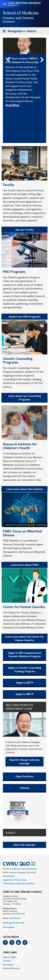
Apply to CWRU (9, 957)
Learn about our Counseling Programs (24, 398)
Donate (25, 788)
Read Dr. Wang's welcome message (24, 762)
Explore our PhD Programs (25, 317)
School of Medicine (21, 13)
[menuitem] (24, 957)
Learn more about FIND (25, 565)
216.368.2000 (9, 876)
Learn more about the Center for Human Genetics (24, 638)
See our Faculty (24, 230)
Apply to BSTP (24, 683)
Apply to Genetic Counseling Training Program (24, 670)
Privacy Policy (21, 880)
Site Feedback (9, 927)
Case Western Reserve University (23, 869)
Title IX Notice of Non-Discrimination (19, 884)
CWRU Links (10, 953)
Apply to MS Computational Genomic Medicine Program (25, 655)
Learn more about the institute (25, 489)
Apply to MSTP (24, 694)
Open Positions (24, 776)
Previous (9, 55)
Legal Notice (8, 880)
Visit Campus (8, 965)
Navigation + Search (19, 32)
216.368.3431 (15, 918)
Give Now (7, 961)
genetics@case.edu (17, 923)
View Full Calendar (24, 845)
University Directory (11, 968)
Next (43, 55)
